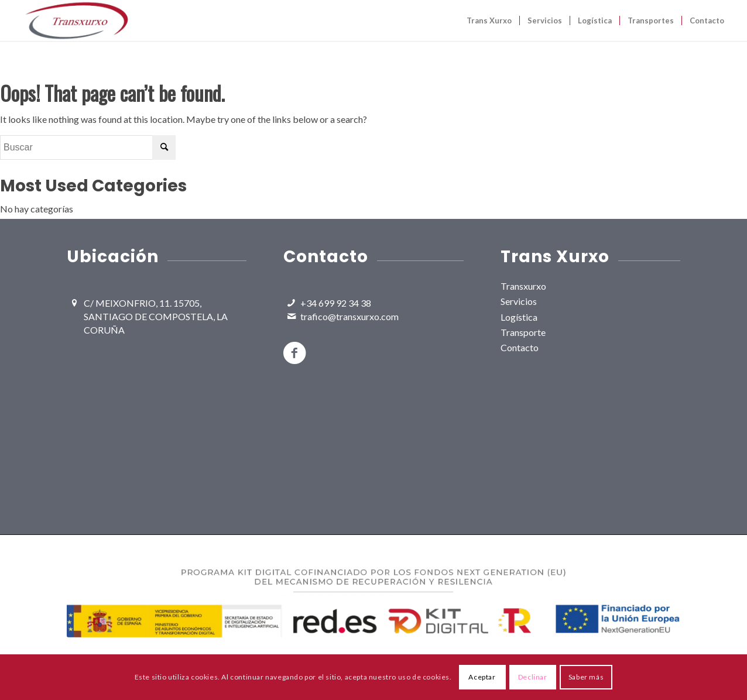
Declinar (533, 677)
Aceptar (482, 677)
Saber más (586, 677)
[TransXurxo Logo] (76, 20)
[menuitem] (489, 20)
